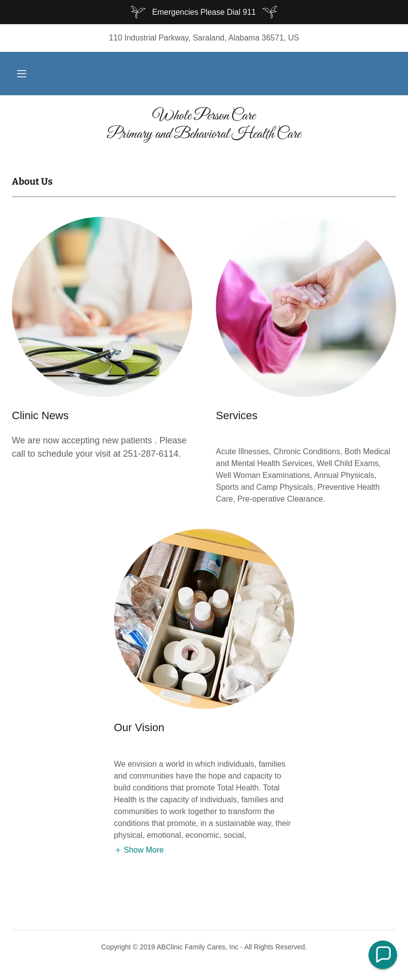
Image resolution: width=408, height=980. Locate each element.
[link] (204, 135)
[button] (22, 74)
